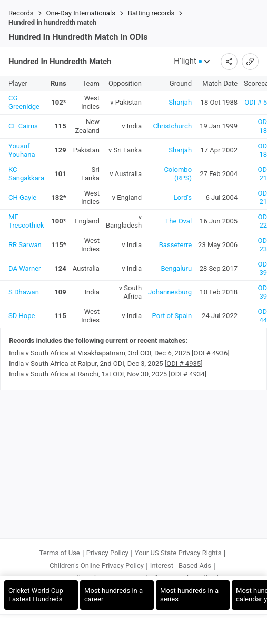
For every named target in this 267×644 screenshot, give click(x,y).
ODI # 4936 (211, 353)
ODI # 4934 (188, 374)
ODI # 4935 (184, 364)
